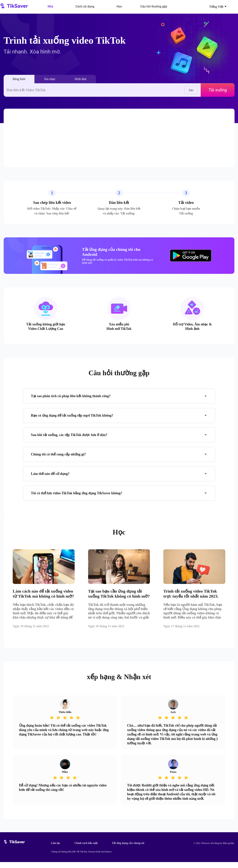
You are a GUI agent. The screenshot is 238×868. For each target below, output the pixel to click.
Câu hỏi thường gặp (154, 6)
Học (119, 6)
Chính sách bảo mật (86, 849)
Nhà (51, 6)
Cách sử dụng (85, 6)
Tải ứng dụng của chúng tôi (128, 849)
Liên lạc (56, 849)
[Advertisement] (119, 138)
